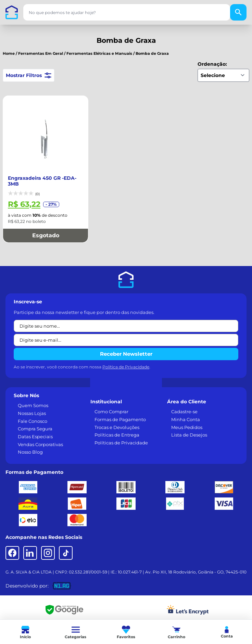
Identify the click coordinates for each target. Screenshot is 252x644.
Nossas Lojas (32, 406)
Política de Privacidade (126, 360)
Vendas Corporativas (40, 438)
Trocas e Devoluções (117, 420)
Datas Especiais (35, 430)
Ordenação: (212, 64)
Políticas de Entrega (117, 428)
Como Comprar (111, 405)
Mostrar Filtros (29, 75)
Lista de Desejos (189, 428)
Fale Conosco (33, 414)
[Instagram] (48, 546)
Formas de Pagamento (120, 413)
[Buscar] (238, 12)
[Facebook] (12, 546)
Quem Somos (33, 399)
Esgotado (46, 229)
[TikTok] (66, 546)
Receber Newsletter (126, 347)
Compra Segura (35, 422)
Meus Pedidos (187, 420)
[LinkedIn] (30, 546)
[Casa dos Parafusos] (12, 12)
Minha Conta (186, 413)
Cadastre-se (184, 405)
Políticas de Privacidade (121, 436)
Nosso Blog (30, 445)
